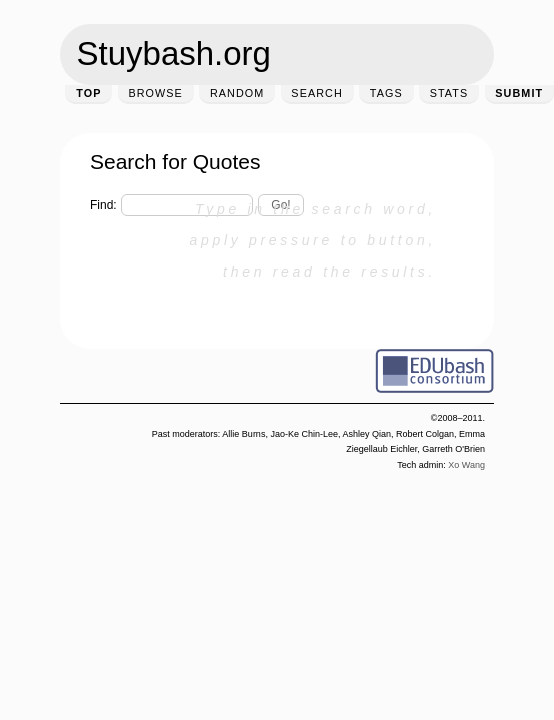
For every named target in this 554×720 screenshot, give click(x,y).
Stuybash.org (174, 53)
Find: (103, 205)
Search (316, 93)
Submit (519, 93)
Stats (449, 93)
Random (237, 93)
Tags (386, 93)
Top (88, 93)
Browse (155, 93)
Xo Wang (466, 465)
